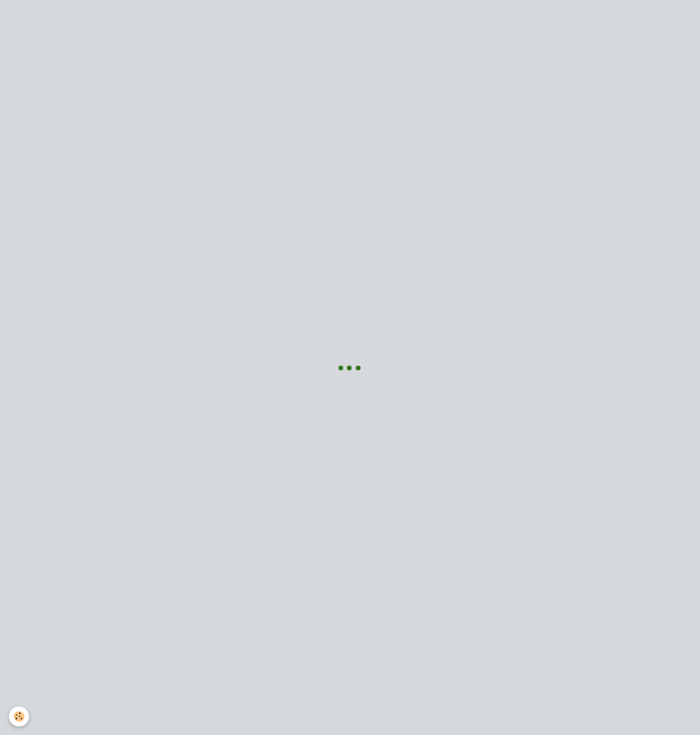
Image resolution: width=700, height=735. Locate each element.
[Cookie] (19, 716)
